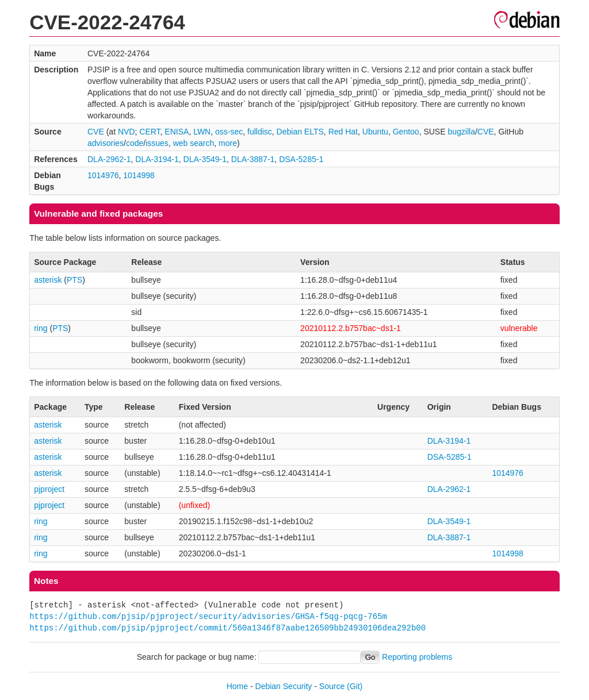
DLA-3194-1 (157, 159)
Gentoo (406, 132)
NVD (127, 132)
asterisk (48, 280)
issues (157, 143)
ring (41, 328)
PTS (74, 280)
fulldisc (260, 132)
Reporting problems (417, 657)
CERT (150, 132)
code (135, 143)
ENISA (177, 132)
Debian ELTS (300, 132)
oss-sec (229, 132)
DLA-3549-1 (205, 159)
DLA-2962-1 (109, 159)
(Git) (355, 686)
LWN (202, 132)
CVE (96, 132)
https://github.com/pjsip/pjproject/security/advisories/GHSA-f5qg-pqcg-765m (208, 616)
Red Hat (343, 132)
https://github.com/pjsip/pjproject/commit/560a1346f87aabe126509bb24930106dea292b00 (227, 628)
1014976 (103, 175)
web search (194, 143)
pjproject (49, 489)
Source (332, 686)
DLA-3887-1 (253, 159)
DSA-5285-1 (301, 159)
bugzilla (461, 132)
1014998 (139, 175)
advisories (106, 143)
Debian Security (284, 686)
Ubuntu (375, 132)
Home (237, 686)
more (228, 143)
